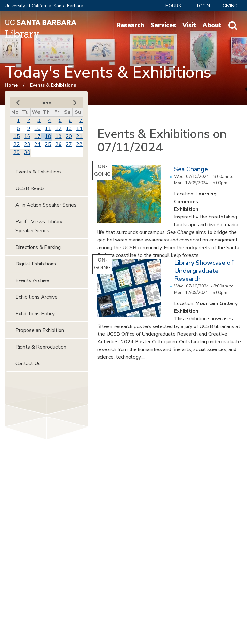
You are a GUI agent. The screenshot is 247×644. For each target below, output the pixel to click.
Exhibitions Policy (35, 314)
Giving (230, 6)
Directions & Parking (38, 247)
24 (37, 144)
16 (27, 136)
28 (79, 144)
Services (163, 25)
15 (17, 136)
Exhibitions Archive (36, 297)
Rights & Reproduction (41, 347)
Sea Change (191, 169)
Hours (173, 6)
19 (59, 136)
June (46, 103)
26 (59, 144)
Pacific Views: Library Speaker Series (39, 226)
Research (130, 25)
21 (79, 136)
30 (27, 152)
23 (27, 144)
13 (69, 128)
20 (69, 136)
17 (37, 136)
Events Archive (32, 280)
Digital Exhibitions (36, 264)
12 (59, 128)
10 (37, 128)
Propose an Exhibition (40, 330)
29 (17, 152)
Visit (189, 25)
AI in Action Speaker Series (46, 205)
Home (11, 85)
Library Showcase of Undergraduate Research (204, 271)
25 (48, 144)
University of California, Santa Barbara (44, 6)
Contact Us (28, 364)
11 (48, 128)
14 (79, 128)
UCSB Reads (30, 188)
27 (69, 144)
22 (17, 144)
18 (48, 136)
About (212, 25)
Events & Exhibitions (53, 85)
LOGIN (203, 6)
